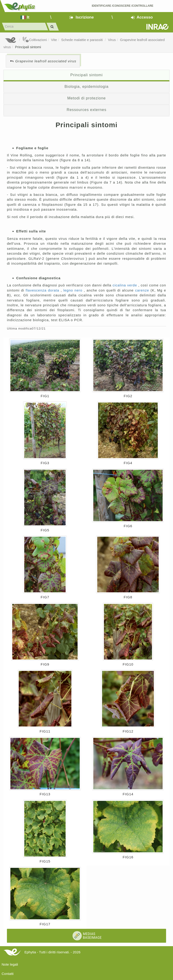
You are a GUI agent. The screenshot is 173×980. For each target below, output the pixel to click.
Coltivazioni (35, 40)
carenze (143, 290)
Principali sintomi (28, 47)
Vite (54, 40)
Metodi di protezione (86, 98)
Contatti (8, 974)
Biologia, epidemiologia (86, 86)
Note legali (10, 964)
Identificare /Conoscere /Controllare (123, 6)
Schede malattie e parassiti (82, 40)
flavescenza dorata (43, 290)
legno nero (74, 290)
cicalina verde (125, 285)
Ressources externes (86, 110)
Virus (112, 40)
